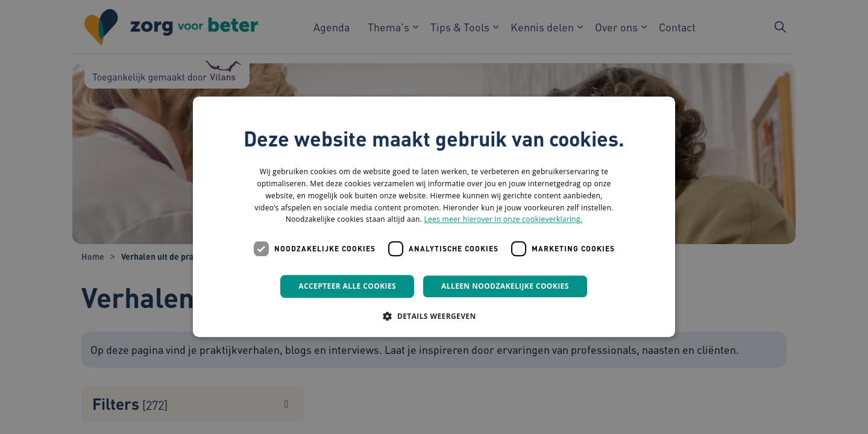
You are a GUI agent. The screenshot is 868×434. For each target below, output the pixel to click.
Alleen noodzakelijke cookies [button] (505, 286)
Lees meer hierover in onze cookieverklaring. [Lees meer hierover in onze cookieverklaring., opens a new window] (503, 220)
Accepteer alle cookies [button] (347, 286)
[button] (434, 316)
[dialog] (434, 217)
